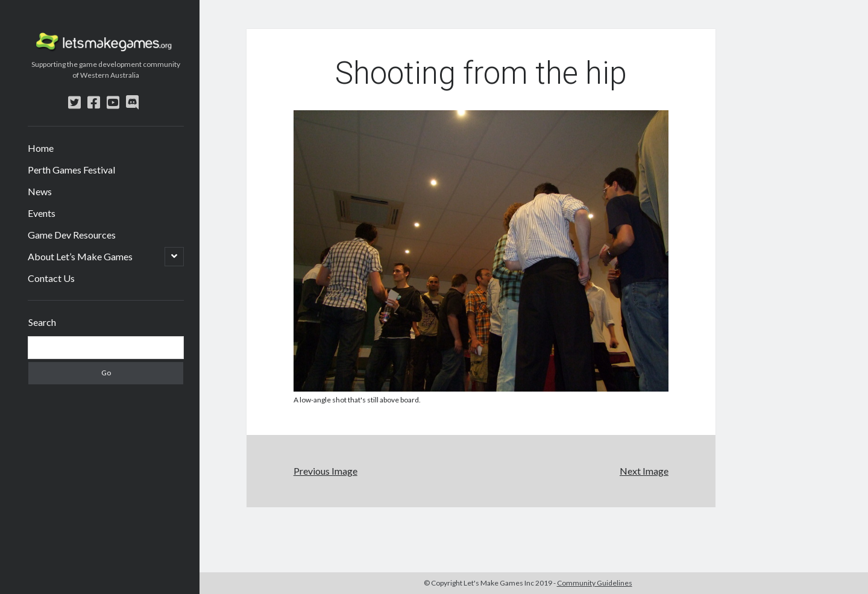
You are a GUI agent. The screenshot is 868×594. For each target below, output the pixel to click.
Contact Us (51, 278)
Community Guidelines (595, 583)
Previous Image (325, 471)
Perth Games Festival (71, 170)
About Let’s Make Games (80, 256)
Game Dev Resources (72, 235)
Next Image (644, 471)
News (40, 191)
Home (41, 148)
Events (42, 213)
